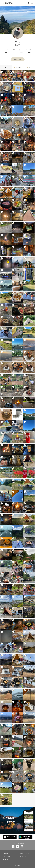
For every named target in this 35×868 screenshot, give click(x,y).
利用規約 (5, 853)
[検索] (28, 3)
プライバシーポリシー (25, 853)
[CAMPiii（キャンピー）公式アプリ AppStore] (10, 837)
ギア (14, 51)
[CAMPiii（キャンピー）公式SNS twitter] (18, 847)
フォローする (18, 59)
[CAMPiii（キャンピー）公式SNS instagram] (22, 847)
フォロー (21, 51)
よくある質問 (6, 857)
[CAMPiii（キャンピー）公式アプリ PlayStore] (25, 837)
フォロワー (29, 51)
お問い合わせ (22, 857)
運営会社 (5, 860)
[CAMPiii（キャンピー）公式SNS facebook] (13, 847)
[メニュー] (32, 3)
